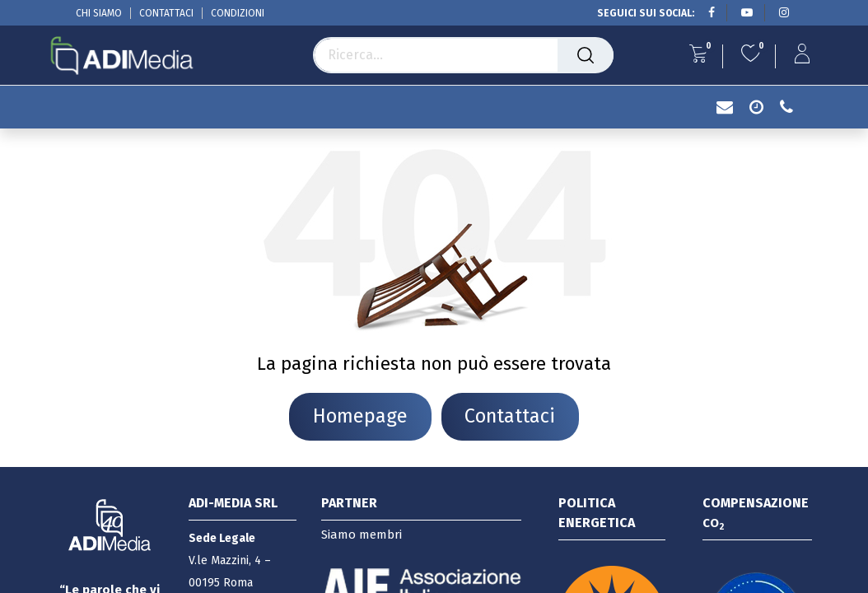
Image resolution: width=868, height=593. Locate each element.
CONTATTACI (166, 13)
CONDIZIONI (238, 13)
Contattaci (510, 416)
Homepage (360, 416)
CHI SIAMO (99, 13)
